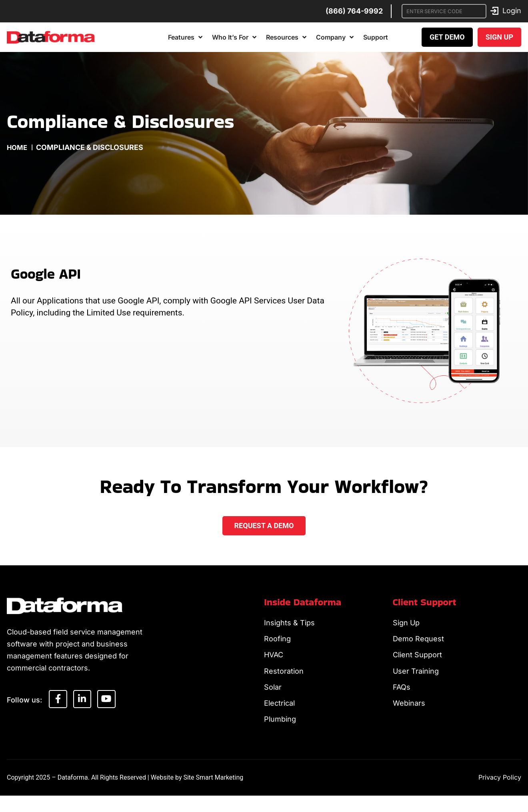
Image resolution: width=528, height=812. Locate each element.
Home (18, 147)
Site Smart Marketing (213, 794)
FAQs (402, 697)
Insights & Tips (289, 624)
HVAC (274, 661)
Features (185, 37)
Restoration (284, 679)
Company (335, 37)
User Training (416, 679)
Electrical (279, 716)
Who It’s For (234, 37)
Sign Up (406, 624)
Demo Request (418, 642)
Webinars (409, 716)
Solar (273, 697)
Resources (286, 37)
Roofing (277, 642)
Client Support (417, 661)
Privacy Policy (500, 794)
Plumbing (280, 734)
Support (376, 37)
